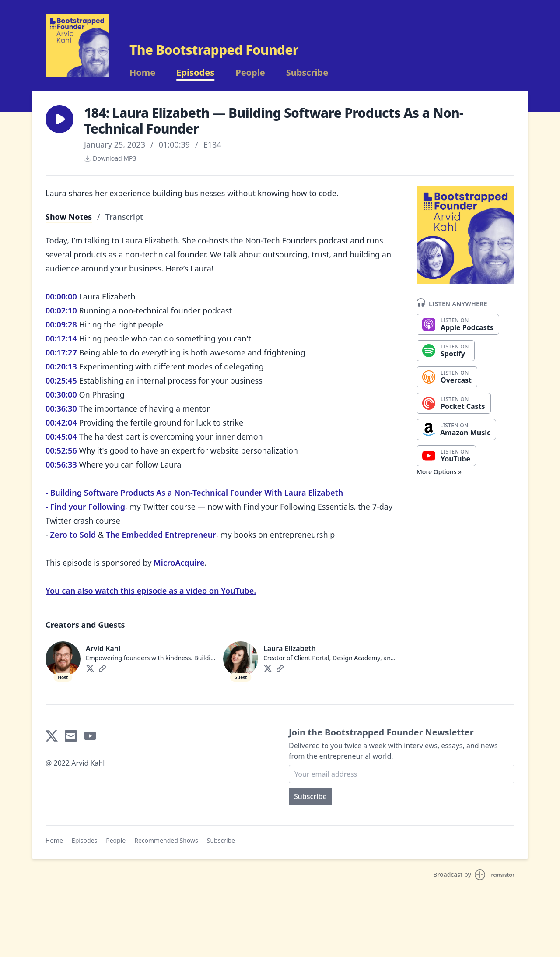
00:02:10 (61, 310)
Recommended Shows (166, 840)
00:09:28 (61, 324)
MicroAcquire (179, 563)
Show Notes (69, 217)
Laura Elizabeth (290, 648)
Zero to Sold (73, 535)
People (250, 73)
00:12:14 (61, 338)
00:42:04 (61, 422)
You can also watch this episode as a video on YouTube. (151, 591)
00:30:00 (61, 394)
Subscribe (307, 73)
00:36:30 (61, 408)
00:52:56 (61, 450)
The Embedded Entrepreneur (161, 535)
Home (142, 73)
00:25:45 (61, 380)
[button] (59, 119)
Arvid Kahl (103, 648)
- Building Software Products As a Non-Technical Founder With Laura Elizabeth (194, 493)
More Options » (439, 472)
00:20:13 (61, 366)
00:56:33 (61, 464)
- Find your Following (85, 507)
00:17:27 (61, 352)
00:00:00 (61, 296)
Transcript (124, 217)
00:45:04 (61, 436)
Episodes (195, 73)
